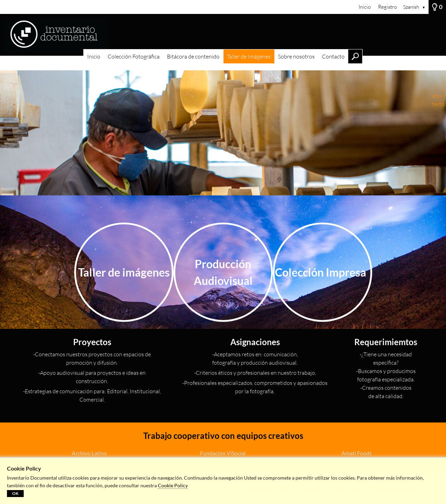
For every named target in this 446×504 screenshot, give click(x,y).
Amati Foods (357, 453)
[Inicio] (223, 35)
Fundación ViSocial (223, 453)
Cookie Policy (173, 485)
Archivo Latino (89, 453)
